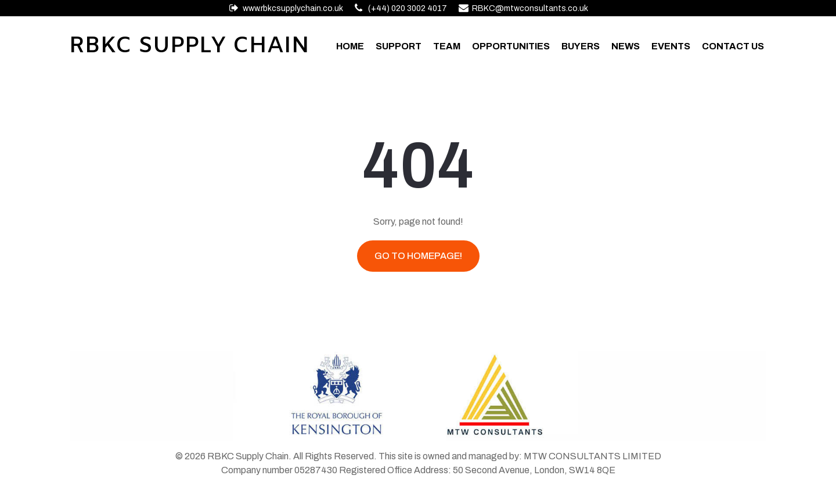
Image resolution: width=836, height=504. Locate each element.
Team (447, 46)
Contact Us (733, 46)
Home (350, 46)
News (626, 46)
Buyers (581, 46)
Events (671, 46)
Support (399, 46)
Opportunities (511, 46)
